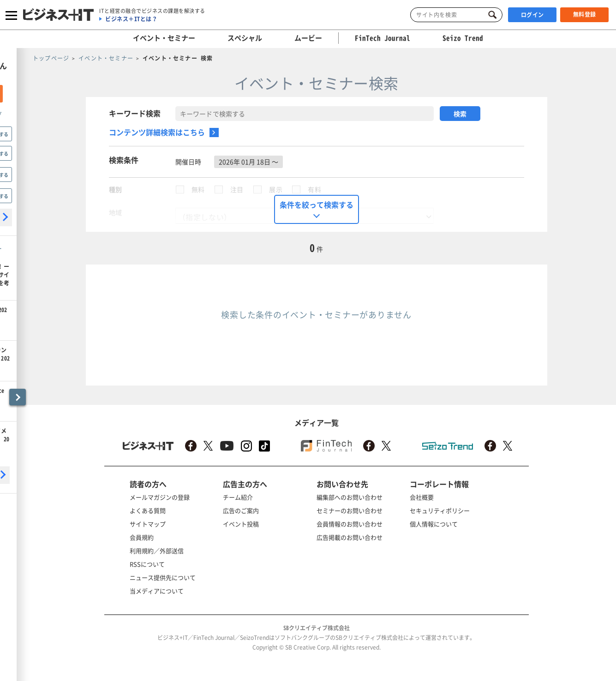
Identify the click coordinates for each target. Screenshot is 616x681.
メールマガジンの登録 (160, 497)
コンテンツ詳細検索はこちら (157, 132)
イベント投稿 (241, 524)
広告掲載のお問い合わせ (350, 537)
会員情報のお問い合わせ (350, 524)
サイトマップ (148, 524)
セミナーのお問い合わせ (350, 510)
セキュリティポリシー (440, 510)
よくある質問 (148, 510)
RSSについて (147, 564)
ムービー (308, 38)
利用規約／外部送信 (157, 551)
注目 (237, 189)
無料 (198, 189)
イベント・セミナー (164, 38)
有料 (314, 189)
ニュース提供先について (163, 577)
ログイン (532, 15)
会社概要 (422, 497)
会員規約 (142, 537)
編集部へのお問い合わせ (350, 497)
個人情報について (434, 524)
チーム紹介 (238, 497)
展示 (276, 189)
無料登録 (585, 14)
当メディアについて (157, 591)
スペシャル (245, 38)
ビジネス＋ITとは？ (131, 19)
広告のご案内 (241, 510)
